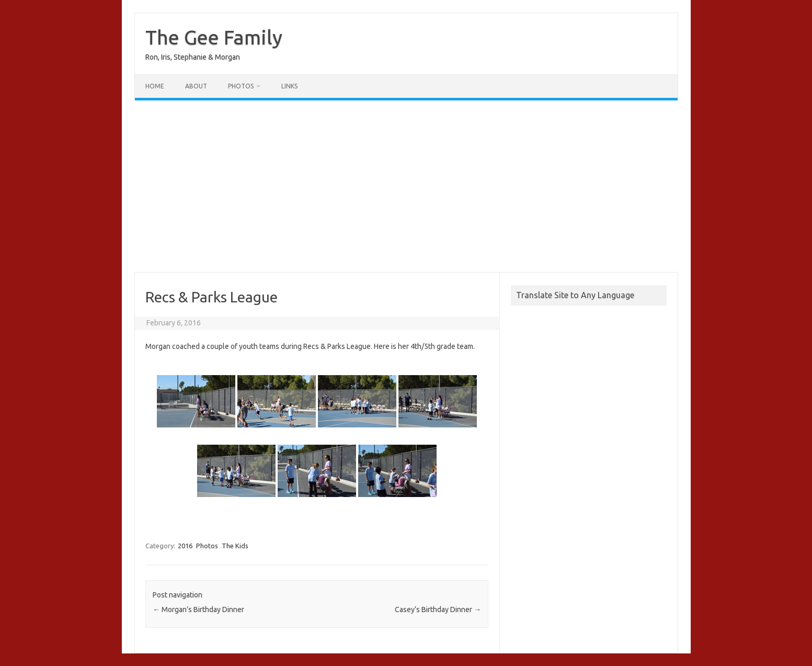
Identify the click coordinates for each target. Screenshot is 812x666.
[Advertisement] (406, 186)
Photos (241, 86)
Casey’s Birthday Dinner (438, 609)
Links (289, 86)
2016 (185, 546)
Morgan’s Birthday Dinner (198, 609)
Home (155, 86)
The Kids (235, 546)
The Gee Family (214, 37)
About (196, 86)
